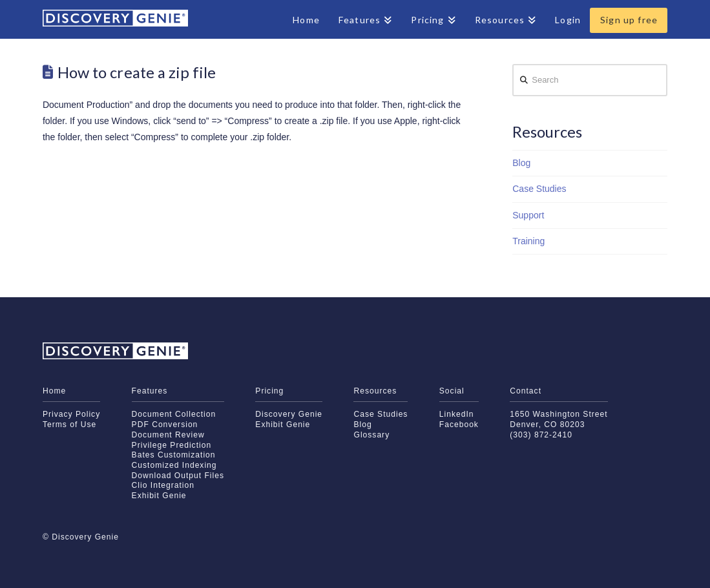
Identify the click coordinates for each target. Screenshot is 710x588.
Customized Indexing (174, 465)
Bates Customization (174, 455)
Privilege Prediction (172, 445)
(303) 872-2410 (541, 435)
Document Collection (174, 414)
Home (54, 391)
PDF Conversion (165, 425)
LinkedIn (457, 414)
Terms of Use (69, 425)
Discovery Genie (289, 414)
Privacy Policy (71, 414)
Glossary (371, 435)
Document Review (168, 435)
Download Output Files (178, 476)
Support (528, 215)
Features (150, 391)
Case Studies (539, 189)
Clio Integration (163, 485)
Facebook (459, 425)
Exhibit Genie (159, 496)
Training (528, 241)
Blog (521, 163)
